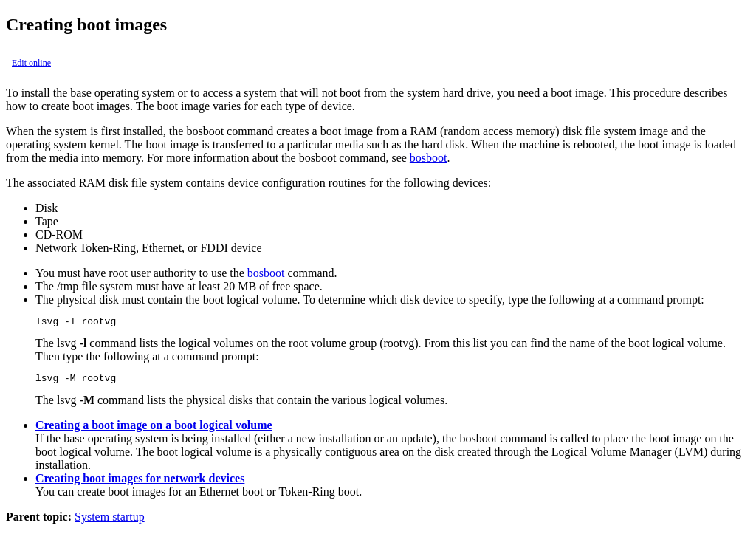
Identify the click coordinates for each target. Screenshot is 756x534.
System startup (110, 521)
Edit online (31, 63)
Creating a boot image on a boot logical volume (154, 429)
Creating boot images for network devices (140, 483)
